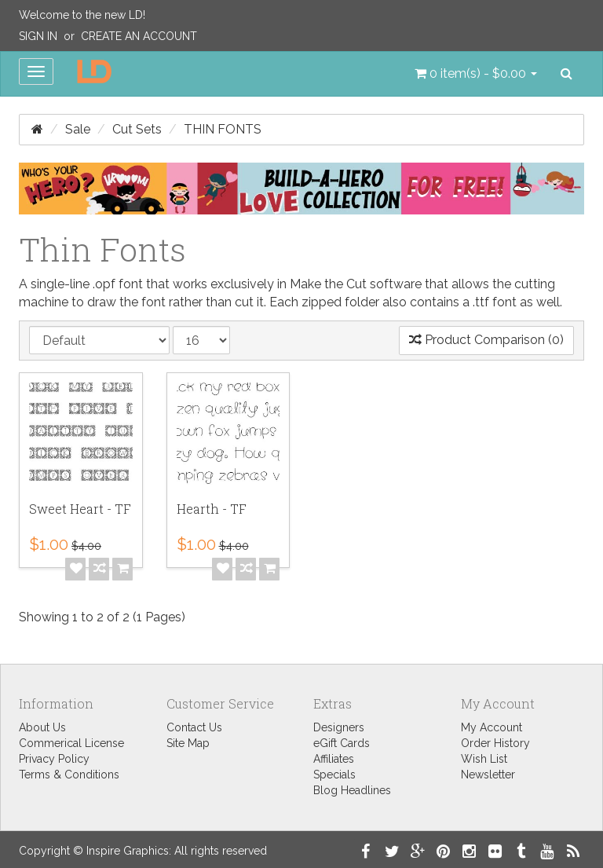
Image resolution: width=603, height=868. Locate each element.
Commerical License (71, 743)
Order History (495, 743)
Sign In (38, 36)
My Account (492, 727)
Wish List (484, 759)
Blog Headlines (352, 790)
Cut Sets (137, 129)
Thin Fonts (223, 129)
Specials (334, 775)
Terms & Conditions (69, 775)
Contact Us (194, 727)
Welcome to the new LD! (82, 15)
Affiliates (334, 759)
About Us (42, 727)
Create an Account (139, 36)
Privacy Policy (54, 759)
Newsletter (488, 775)
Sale (78, 129)
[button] (476, 74)
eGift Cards (342, 743)
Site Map (188, 743)
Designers (339, 727)
